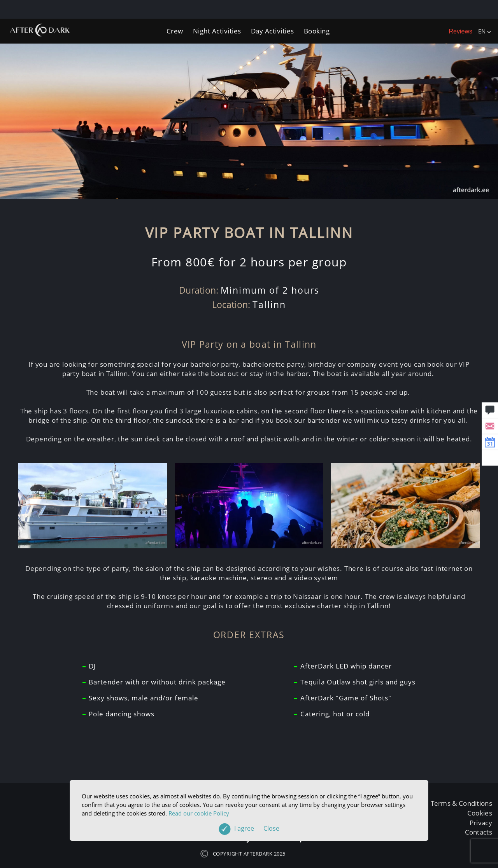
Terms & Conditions (461, 803)
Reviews (461, 31)
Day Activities (273, 31)
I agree (257, 828)
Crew (175, 31)
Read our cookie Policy (199, 813)
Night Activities (217, 31)
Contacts (479, 832)
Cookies (480, 813)
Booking (317, 31)
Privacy (481, 823)
